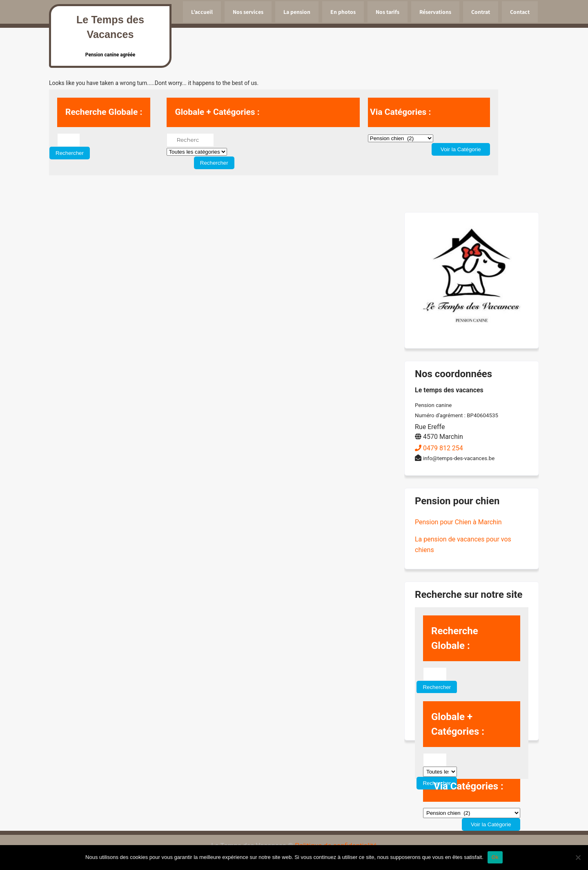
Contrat (481, 12)
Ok (495, 857)
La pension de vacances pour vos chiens (463, 545)
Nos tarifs (388, 12)
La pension (297, 12)
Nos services (248, 12)
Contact (520, 12)
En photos (343, 12)
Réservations (435, 12)
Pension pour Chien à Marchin (458, 522)
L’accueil (202, 12)
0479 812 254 (439, 448)
